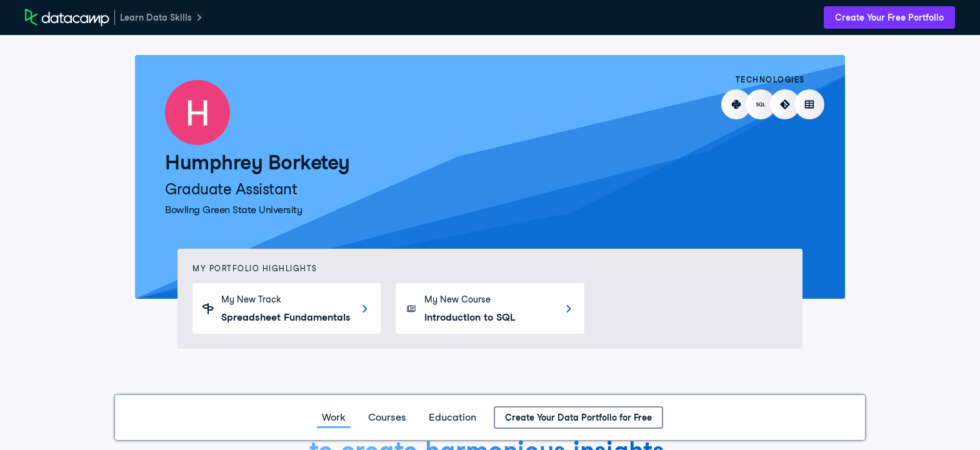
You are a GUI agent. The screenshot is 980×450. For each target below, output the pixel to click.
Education (452, 417)
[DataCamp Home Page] (67, 17)
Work (334, 417)
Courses (387, 417)
